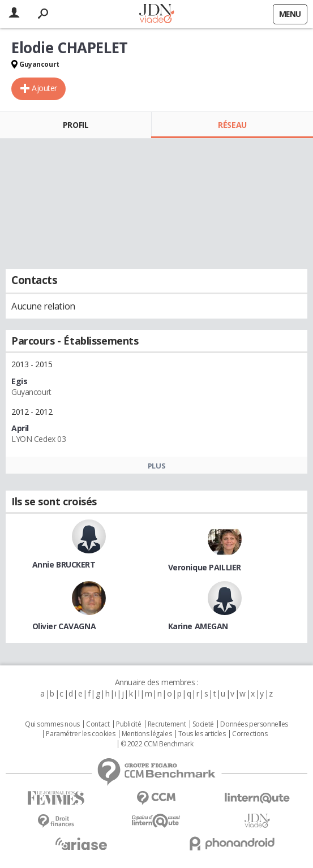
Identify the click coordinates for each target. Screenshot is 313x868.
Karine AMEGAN (198, 626)
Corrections (250, 734)
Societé (203, 724)
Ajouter (44, 88)
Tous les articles (202, 734)
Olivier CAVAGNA (64, 626)
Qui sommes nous (52, 724)
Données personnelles (254, 724)
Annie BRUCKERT (64, 564)
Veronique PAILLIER (205, 567)
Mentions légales (147, 734)
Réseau (232, 125)
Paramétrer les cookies (80, 734)
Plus (156, 466)
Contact (98, 724)
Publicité (128, 724)
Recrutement (167, 724)
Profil (76, 125)
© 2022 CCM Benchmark (157, 744)
